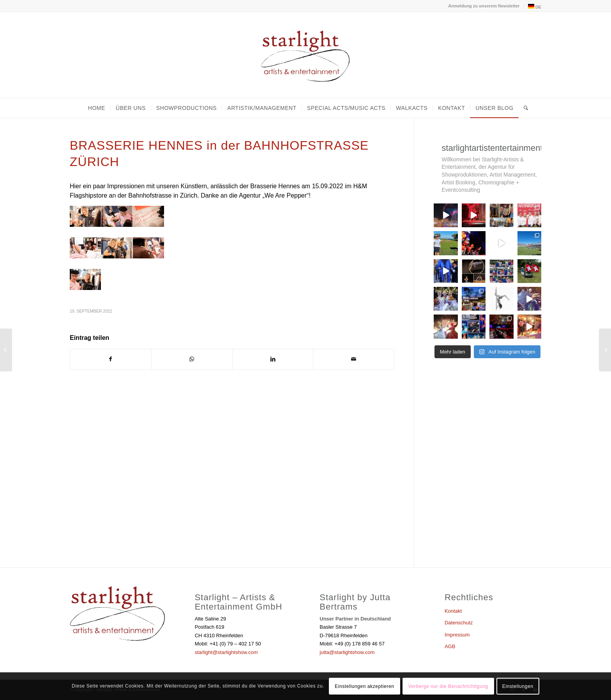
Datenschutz (459, 623)
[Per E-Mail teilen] (354, 359)
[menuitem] (484, 6)
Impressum (457, 635)
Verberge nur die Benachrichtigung (448, 686)
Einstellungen (518, 686)
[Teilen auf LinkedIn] (273, 359)
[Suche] (524, 108)
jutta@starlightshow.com (347, 652)
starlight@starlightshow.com (226, 652)
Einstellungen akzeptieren (364, 686)
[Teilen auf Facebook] (111, 359)
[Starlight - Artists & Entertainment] (305, 55)
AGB (450, 646)
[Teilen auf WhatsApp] (192, 359)
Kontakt (453, 611)
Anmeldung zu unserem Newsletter (484, 6)
